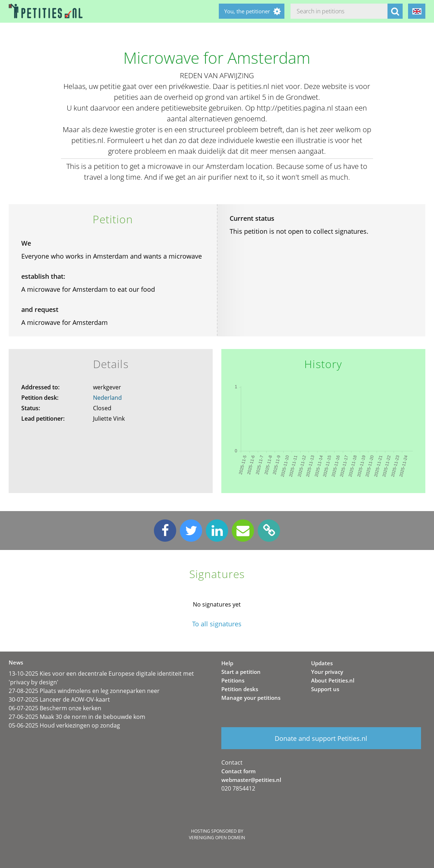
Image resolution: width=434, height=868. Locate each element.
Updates (322, 663)
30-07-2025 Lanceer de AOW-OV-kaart (59, 699)
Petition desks (240, 689)
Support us (325, 689)
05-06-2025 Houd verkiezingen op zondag (64, 725)
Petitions (233, 680)
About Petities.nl (333, 680)
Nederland (107, 398)
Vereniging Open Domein (217, 838)
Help (227, 663)
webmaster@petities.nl (251, 780)
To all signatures (217, 624)
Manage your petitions (251, 698)
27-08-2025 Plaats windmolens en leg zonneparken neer (84, 691)
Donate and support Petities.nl (321, 738)
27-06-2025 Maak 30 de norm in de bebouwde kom (77, 717)
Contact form (238, 771)
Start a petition (241, 672)
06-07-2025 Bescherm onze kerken (55, 708)
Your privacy (327, 672)
